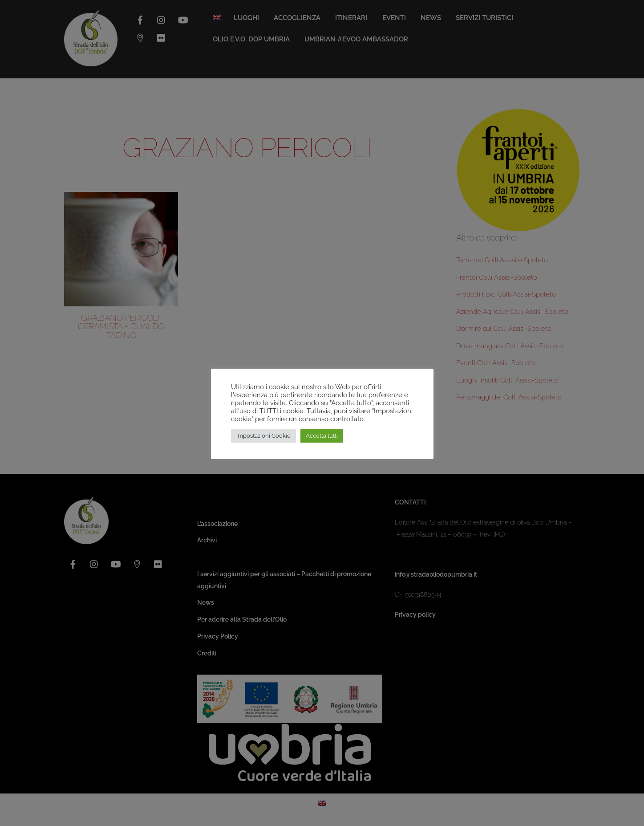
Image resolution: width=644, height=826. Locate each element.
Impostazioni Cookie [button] (263, 436)
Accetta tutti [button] (322, 436)
